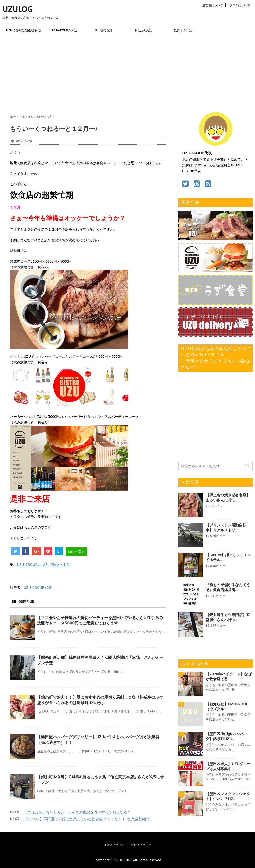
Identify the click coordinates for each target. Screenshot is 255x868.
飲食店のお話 (143, 30)
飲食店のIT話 (183, 30)
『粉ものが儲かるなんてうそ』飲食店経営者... (228, 587)
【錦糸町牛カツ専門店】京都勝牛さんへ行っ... (228, 617)
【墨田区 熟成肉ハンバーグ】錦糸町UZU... (226, 736)
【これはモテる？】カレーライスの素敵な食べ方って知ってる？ (77, 812)
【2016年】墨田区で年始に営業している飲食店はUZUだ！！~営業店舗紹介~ (88, 819)
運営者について (213, 5)
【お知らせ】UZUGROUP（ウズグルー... (227, 706)
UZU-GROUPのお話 (64, 30)
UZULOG (17, 9)
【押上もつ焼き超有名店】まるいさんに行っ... (228, 498)
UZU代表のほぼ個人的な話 (24, 30)
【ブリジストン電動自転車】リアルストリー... (226, 527)
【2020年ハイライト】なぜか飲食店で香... (229, 677)
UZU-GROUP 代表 (38, 588)
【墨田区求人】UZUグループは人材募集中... (228, 766)
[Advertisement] (127, 73)
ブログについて (240, 5)
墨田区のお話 (103, 30)
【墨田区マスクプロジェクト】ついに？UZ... (228, 796)
